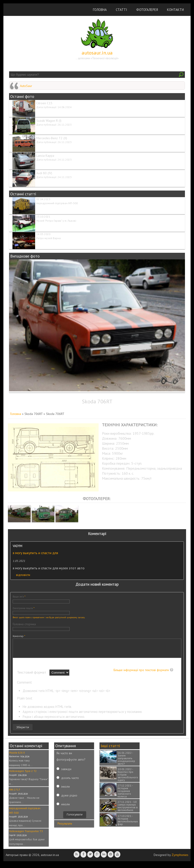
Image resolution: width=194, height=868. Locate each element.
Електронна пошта (24, 608)
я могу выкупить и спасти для (35, 553)
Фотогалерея (147, 10)
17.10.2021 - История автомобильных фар (128, 823)
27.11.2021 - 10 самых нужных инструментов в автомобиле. (128, 809)
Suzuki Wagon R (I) (49, 121)
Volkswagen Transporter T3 (26, 835)
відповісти (23, 575)
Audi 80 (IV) (44, 173)
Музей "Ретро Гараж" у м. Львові (56, 221)
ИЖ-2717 (15, 793)
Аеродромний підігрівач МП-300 (57, 203)
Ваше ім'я (19, 597)
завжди (66, 772)
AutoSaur (26, 86)
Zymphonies (180, 858)
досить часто (70, 781)
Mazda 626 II (17, 756)
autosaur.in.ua (97, 53)
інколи (65, 790)
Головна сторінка (24, 624)
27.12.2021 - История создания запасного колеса (125, 794)
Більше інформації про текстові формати (141, 673)
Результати (65, 827)
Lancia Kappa (45, 156)
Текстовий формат (32, 676)
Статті (121, 10)
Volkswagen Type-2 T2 (23, 774)
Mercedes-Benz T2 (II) (52, 138)
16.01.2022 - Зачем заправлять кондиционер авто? (126, 762)
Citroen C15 (44, 103)
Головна (100, 10)
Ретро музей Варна (48, 238)
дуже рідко (69, 799)
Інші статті (110, 749)
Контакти (175, 10)
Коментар (19, 636)
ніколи (65, 808)
